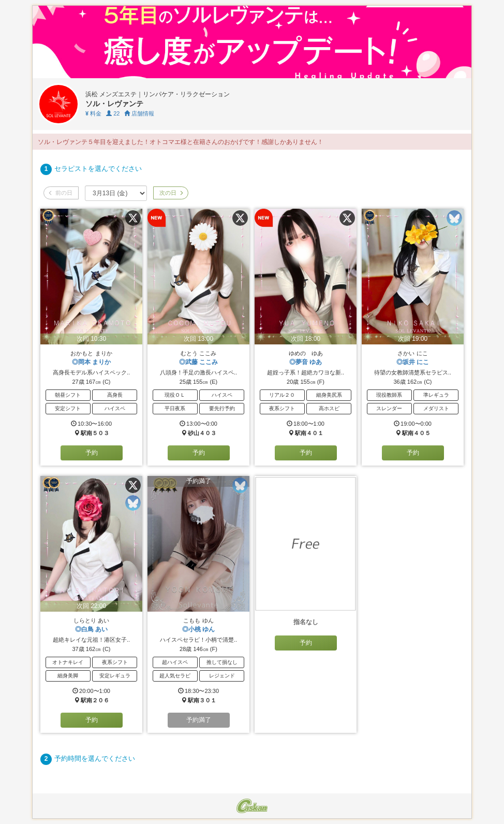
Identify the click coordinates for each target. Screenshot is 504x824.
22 (113, 113)
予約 (92, 453)
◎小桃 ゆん (198, 629)
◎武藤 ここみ (198, 362)
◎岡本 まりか (91, 362)
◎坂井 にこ (413, 362)
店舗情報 (139, 113)
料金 (93, 113)
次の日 (171, 193)
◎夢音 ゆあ (306, 362)
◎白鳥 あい (91, 629)
